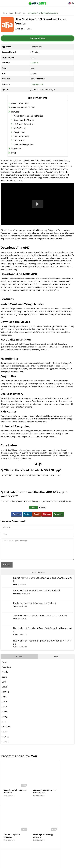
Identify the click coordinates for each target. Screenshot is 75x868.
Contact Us (58, 865)
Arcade (5, 676)
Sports (5, 735)
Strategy (5, 740)
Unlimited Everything (26, 145)
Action (15, 610)
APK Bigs (21, 29)
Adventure (6, 671)
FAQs (16, 153)
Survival (5, 745)
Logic (4, 700)
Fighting (5, 695)
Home (5, 13)
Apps (11, 13)
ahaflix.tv (34, 63)
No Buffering (22, 128)
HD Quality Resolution (26, 124)
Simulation (17, 597)
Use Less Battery (24, 136)
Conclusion (19, 149)
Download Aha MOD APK (25, 108)
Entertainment (20, 13)
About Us (17, 865)
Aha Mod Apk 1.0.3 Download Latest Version (43, 13)
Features (18, 112)
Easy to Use (21, 132)
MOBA (4, 705)
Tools (15, 588)
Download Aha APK (22, 104)
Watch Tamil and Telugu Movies (31, 116)
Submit (7, 568)
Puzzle (5, 715)
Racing (5, 720)
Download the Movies (26, 120)
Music (4, 710)
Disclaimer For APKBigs (31, 865)
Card (4, 685)
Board (4, 681)
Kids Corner (22, 140)
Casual (5, 690)
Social (15, 622)
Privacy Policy (47, 865)
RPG (4, 725)
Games (19, 660)
